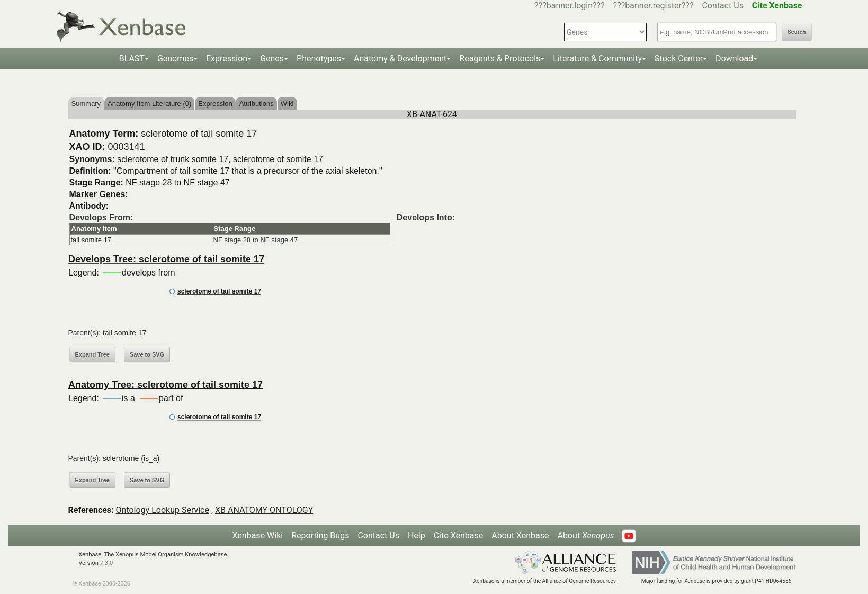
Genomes (175, 59)
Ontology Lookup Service (163, 510)
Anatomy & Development (400, 59)
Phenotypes (319, 59)
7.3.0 (107, 563)
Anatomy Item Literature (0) (149, 104)
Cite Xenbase (459, 535)
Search (797, 32)
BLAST (132, 59)
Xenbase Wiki (258, 535)
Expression (227, 59)
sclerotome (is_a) (131, 458)
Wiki (287, 104)
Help (417, 535)
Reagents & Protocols (500, 59)
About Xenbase (520, 535)
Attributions (257, 104)
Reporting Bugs (320, 535)
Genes (272, 59)
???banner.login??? (570, 6)
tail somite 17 (91, 240)
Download (734, 59)
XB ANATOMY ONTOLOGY (264, 510)
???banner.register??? (654, 6)
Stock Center (679, 59)
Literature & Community (597, 59)
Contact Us (723, 6)
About (585, 535)
